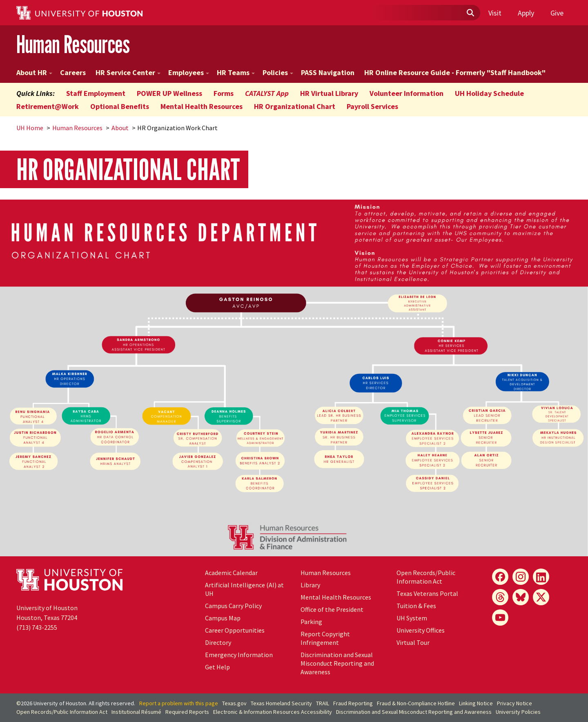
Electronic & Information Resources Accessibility (273, 712)
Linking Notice (476, 703)
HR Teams (236, 72)
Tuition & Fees (416, 606)
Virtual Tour (413, 642)
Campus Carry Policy (233, 606)
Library (310, 585)
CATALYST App (267, 93)
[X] (541, 597)
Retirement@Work (48, 106)
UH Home (30, 128)
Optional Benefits (120, 106)
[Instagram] (521, 577)
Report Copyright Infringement (325, 638)
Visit (495, 13)
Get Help (217, 667)
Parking (311, 622)
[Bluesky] (521, 597)
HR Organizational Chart (295, 106)
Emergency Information (239, 655)
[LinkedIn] (541, 577)
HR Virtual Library (329, 93)
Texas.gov (234, 703)
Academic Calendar (231, 573)
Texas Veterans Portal (427, 593)
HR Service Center (128, 72)
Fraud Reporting (353, 703)
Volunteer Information (406, 93)
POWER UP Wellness (169, 93)
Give (557, 13)
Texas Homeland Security (281, 703)
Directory (218, 642)
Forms (224, 93)
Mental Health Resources (202, 106)
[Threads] (500, 597)
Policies (278, 72)
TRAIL (323, 703)
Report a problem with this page (179, 703)
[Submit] (470, 13)
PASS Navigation (328, 72)
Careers (73, 72)
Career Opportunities (235, 630)
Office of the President (332, 609)
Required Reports (187, 712)
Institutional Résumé (136, 712)
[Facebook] (500, 577)
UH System (412, 618)
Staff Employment (96, 93)
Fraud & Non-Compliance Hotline (416, 703)
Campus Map (223, 618)
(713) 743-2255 (37, 627)
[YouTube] (500, 618)
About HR (34, 72)
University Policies (518, 712)
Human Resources (73, 44)
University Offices (421, 630)
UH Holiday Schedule (489, 93)
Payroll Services (372, 106)
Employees (189, 72)
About (120, 128)
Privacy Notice (514, 703)
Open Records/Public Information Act (426, 577)
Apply (526, 13)
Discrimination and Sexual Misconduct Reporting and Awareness (337, 663)
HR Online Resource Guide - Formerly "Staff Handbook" (455, 72)
